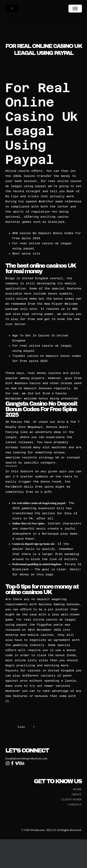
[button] (75, 9)
